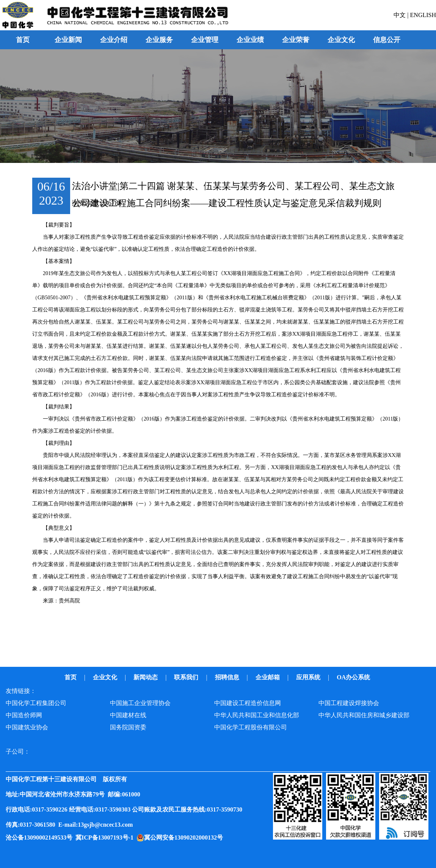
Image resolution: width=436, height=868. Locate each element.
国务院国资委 (128, 727)
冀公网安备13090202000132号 (185, 838)
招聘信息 (228, 677)
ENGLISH (423, 15)
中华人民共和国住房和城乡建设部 (364, 715)
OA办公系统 (354, 677)
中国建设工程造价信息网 (248, 703)
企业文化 (106, 677)
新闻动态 (146, 677)
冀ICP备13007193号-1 (106, 838)
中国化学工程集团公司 (36, 703)
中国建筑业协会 (27, 727)
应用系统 (309, 677)
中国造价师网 (24, 715)
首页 (23, 40)
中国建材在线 (128, 715)
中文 (400, 15)
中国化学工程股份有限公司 (251, 727)
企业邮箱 (268, 677)
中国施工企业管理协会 (140, 703)
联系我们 (187, 677)
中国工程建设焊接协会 (349, 703)
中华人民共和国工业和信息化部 (257, 715)
